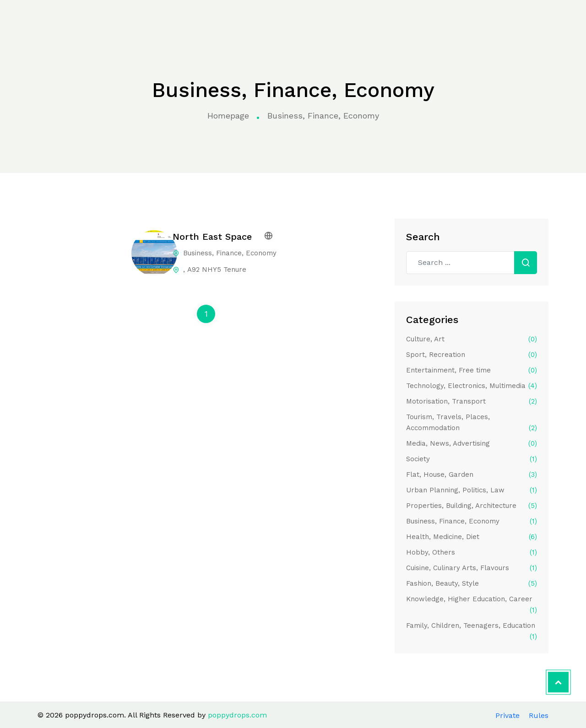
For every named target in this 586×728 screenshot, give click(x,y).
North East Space (212, 237)
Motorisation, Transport (472, 401)
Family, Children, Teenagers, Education (472, 632)
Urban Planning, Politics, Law (472, 490)
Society (472, 459)
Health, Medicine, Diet (472, 537)
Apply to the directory (524, 19)
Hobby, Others (472, 552)
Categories (158, 19)
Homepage (228, 116)
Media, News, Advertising (472, 443)
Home (116, 19)
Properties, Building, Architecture (472, 506)
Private (507, 715)
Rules (539, 715)
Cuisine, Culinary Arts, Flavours (472, 568)
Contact (430, 19)
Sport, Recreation (472, 355)
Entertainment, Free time (472, 370)
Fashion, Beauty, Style (472, 583)
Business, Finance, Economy (472, 521)
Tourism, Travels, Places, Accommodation (472, 423)
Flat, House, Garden (472, 475)
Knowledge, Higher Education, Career (472, 605)
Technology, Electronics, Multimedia (472, 386)
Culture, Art (472, 339)
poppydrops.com (43, 20)
